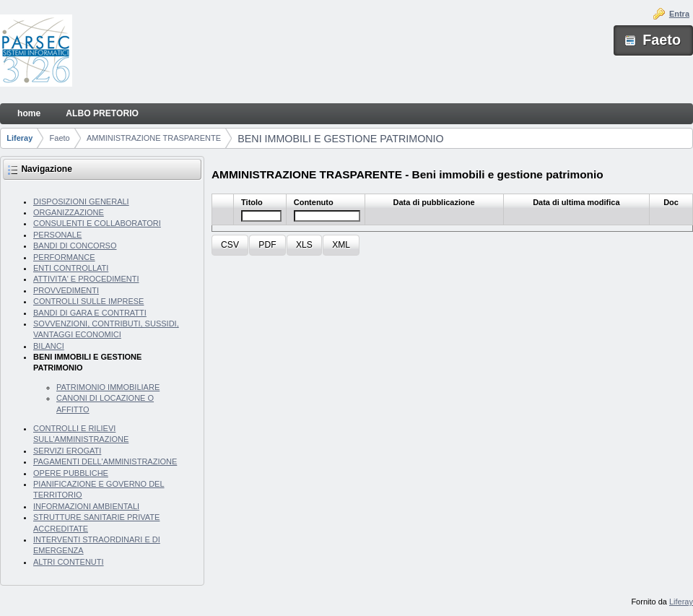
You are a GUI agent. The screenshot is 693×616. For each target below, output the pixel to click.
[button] (230, 245)
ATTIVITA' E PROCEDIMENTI (86, 279)
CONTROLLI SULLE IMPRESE (88, 301)
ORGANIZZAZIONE (69, 212)
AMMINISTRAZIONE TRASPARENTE (154, 138)
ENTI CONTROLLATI (71, 268)
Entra (679, 14)
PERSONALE (57, 235)
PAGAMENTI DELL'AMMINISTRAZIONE (105, 461)
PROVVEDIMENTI (66, 290)
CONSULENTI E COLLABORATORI (97, 223)
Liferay (19, 138)
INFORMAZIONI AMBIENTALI (86, 506)
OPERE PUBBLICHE (71, 473)
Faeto (60, 138)
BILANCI (49, 346)
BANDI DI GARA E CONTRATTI (90, 313)
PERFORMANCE (64, 257)
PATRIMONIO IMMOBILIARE (108, 387)
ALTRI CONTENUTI (69, 562)
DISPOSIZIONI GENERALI (81, 201)
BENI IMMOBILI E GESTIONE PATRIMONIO (340, 139)
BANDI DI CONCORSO (75, 246)
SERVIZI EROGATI (67, 451)
